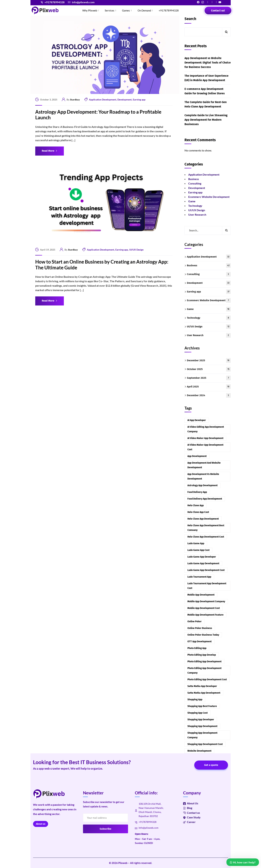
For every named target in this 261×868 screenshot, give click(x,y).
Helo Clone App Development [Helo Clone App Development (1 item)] (203, 519)
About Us (191, 803)
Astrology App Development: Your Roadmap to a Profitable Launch (98, 115)
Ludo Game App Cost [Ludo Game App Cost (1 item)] (198, 550)
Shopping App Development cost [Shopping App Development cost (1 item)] (205, 744)
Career (189, 822)
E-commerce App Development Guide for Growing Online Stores (205, 91)
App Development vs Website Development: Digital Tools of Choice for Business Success (208, 63)
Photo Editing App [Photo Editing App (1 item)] (197, 648)
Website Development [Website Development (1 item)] (199, 751)
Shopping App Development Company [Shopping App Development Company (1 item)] (202, 735)
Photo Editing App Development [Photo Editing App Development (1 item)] (204, 662)
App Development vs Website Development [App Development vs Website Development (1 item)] (203, 476)
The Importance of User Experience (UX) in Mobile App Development (206, 78)
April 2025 (209, 387)
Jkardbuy (75, 100)
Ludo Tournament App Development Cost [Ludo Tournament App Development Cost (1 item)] (207, 586)
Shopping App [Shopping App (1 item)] (195, 700)
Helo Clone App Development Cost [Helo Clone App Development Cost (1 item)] (206, 537)
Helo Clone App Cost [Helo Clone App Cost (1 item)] (198, 512)
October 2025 (209, 369)
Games (127, 10)
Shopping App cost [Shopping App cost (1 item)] (198, 713)
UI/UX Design (136, 250)
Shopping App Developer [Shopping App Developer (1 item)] (201, 720)
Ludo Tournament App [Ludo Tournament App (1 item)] (199, 577)
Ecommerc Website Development (209, 197)
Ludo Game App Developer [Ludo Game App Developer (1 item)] (202, 557)
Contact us (192, 813)
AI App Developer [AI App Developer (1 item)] (197, 420)
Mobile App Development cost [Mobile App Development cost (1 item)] (204, 608)
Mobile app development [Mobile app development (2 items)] (201, 595)
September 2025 (209, 378)
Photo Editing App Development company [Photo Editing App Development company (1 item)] (204, 671)
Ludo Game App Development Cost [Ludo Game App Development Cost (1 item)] (206, 570)
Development (125, 100)
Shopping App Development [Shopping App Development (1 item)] (202, 726)
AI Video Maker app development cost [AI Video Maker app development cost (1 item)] (205, 447)
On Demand (146, 10)
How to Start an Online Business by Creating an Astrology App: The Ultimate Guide (102, 265)
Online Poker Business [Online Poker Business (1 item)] (200, 628)
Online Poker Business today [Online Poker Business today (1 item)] (203, 635)
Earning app (139, 100)
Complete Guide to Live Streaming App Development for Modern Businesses (206, 120)
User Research (197, 215)
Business (194, 179)
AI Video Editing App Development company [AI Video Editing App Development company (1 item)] (206, 429)
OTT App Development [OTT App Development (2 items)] (199, 642)
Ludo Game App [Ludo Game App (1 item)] (196, 543)
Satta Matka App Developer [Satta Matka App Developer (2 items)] (202, 686)
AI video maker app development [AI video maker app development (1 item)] (205, 438)
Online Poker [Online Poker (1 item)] (195, 621)
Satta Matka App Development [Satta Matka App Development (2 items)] (204, 693)
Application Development (103, 100)
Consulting (195, 183)
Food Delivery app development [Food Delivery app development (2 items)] (205, 499)
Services (111, 10)
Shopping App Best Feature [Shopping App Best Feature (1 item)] (202, 706)
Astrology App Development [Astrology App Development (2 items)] (202, 485)
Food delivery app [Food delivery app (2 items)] (197, 492)
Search (190, 19)
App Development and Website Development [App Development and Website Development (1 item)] (204, 465)
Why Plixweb (91, 10)
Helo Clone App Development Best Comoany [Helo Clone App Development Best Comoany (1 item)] (206, 528)
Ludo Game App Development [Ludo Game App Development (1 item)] (203, 563)
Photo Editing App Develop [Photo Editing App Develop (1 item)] (202, 655)
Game (192, 201)
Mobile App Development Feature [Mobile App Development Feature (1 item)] (205, 615)
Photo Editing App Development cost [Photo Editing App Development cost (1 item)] (207, 679)
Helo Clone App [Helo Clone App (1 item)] (196, 505)
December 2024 (209, 395)
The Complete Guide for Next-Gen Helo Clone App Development (206, 104)
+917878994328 (169, 10)
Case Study (192, 817)
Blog (188, 808)
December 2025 (209, 360)
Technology (195, 206)
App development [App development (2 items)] (197, 456)
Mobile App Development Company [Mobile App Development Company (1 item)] (206, 601)
